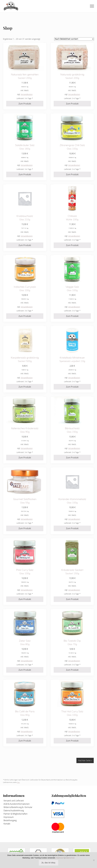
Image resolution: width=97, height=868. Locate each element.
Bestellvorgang (10, 820)
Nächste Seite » (85, 760)
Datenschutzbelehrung (13, 810)
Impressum (8, 817)
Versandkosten (27, 94)
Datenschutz (70, 858)
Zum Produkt (25, 104)
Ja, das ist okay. (48, 863)
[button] (92, 6)
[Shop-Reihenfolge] (74, 39)
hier (18, 782)
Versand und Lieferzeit (13, 801)
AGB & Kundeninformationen (16, 804)
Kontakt (7, 824)
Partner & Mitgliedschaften (15, 814)
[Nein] (94, 860)
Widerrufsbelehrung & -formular (18, 807)
